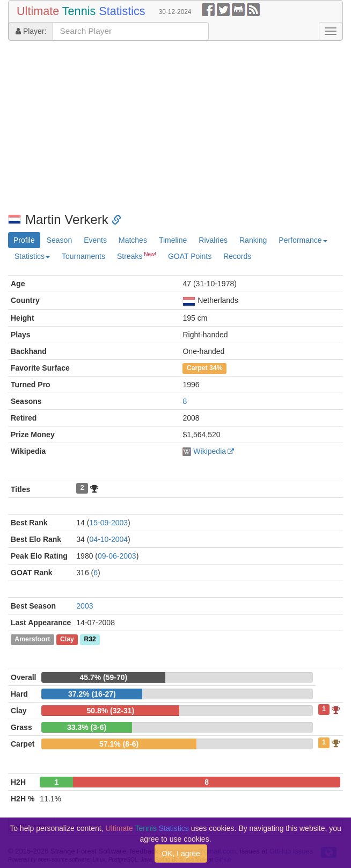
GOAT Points (190, 256)
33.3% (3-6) (87, 727)
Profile (24, 240)
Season (59, 240)
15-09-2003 (108, 523)
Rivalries (213, 240)
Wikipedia (210, 451)
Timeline (173, 240)
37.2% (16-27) (92, 694)
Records (237, 256)
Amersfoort (32, 640)
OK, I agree (181, 853)
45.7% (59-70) (104, 677)
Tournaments (83, 256)
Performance (303, 240)
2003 (85, 606)
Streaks (137, 256)
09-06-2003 (117, 556)
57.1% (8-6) (119, 744)
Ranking (253, 240)
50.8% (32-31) (110, 711)
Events (95, 240)
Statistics (32, 256)
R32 (90, 640)
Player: (31, 31)
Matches (133, 240)
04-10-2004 (108, 539)
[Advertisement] (175, 127)
